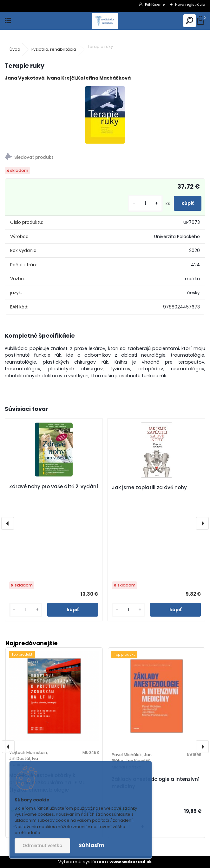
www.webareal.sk (131, 862)
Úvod (15, 49)
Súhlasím (92, 845)
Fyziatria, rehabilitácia (54, 49)
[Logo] (105, 21)
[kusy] (145, 203)
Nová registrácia (190, 4)
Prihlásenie (155, 4)
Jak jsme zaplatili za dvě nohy (149, 487)
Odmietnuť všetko (42, 846)
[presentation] (8, 523)
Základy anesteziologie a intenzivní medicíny (156, 783)
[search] (190, 21)
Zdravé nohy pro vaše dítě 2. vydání (54, 486)
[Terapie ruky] (105, 115)
